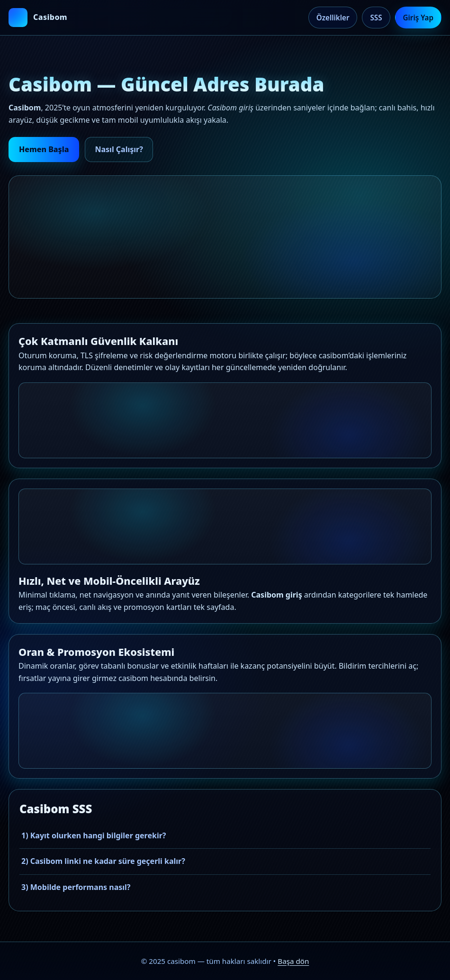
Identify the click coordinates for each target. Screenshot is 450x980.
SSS (376, 18)
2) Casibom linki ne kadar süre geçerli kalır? (103, 861)
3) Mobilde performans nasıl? (76, 887)
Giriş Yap (418, 18)
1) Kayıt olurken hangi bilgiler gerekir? (94, 835)
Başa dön (293, 961)
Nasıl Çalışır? (119, 149)
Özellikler (333, 18)
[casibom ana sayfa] (38, 18)
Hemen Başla (44, 149)
